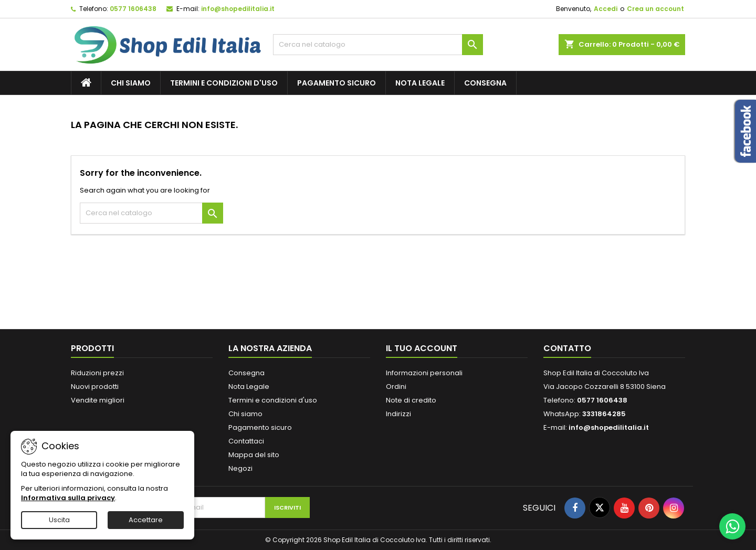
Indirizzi (398, 414)
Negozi (240, 468)
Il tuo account (422, 348)
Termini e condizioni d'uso (224, 83)
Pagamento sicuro (337, 83)
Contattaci (246, 441)
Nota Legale (420, 83)
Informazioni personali (424, 373)
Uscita (59, 520)
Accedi (606, 9)
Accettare (146, 520)
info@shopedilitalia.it (238, 9)
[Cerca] (378, 45)
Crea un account (655, 9)
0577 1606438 (133, 9)
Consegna (485, 83)
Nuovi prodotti (95, 387)
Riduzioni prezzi (97, 373)
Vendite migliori (98, 400)
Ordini (396, 387)
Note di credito (411, 400)
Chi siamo (131, 83)
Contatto (567, 348)
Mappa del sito (254, 455)
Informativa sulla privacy (68, 498)
